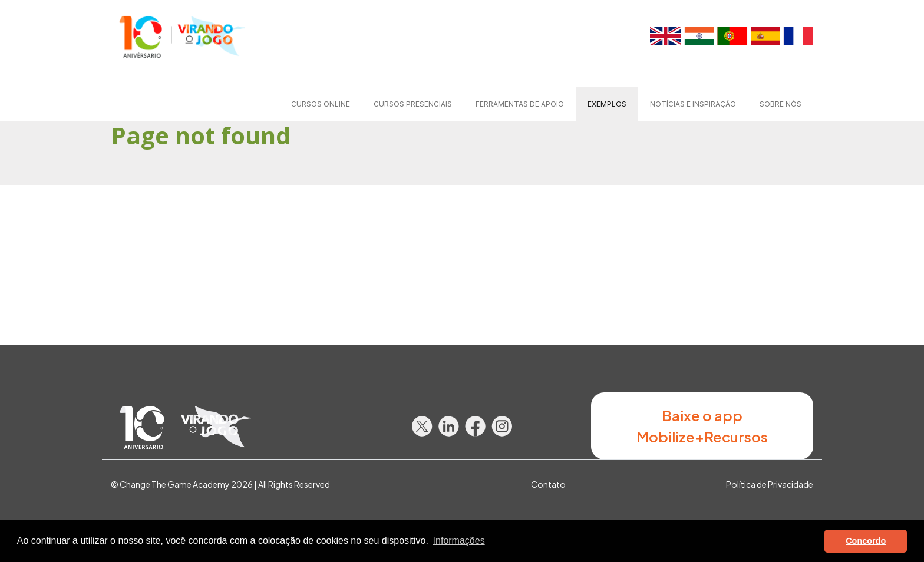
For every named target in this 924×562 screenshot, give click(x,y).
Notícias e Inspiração (693, 104)
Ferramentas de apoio (520, 104)
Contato (548, 484)
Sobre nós (781, 104)
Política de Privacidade (770, 484)
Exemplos (607, 104)
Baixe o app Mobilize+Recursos (702, 426)
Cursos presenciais (413, 104)
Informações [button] (459, 540)
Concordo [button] (866, 541)
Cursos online (321, 104)
